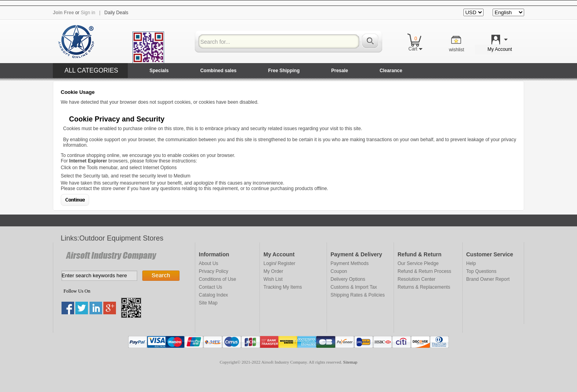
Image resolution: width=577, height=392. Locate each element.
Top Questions (481, 271)
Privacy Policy (214, 271)
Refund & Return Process (424, 271)
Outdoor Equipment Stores (121, 238)
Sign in (88, 13)
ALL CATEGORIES (91, 70)
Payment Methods (350, 263)
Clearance (391, 71)
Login (269, 263)
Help (471, 263)
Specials (159, 71)
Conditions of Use (218, 279)
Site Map (208, 303)
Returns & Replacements (424, 287)
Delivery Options (348, 279)
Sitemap (350, 362)
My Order (273, 271)
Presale (340, 71)
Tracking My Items (283, 287)
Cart (415, 49)
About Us (208, 263)
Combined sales (218, 71)
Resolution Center (416, 279)
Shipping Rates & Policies (358, 295)
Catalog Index (213, 295)
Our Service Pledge (418, 263)
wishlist (457, 50)
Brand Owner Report (488, 279)
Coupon (339, 271)
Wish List (273, 279)
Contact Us (210, 287)
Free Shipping (284, 71)
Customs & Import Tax (354, 287)
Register (287, 263)
